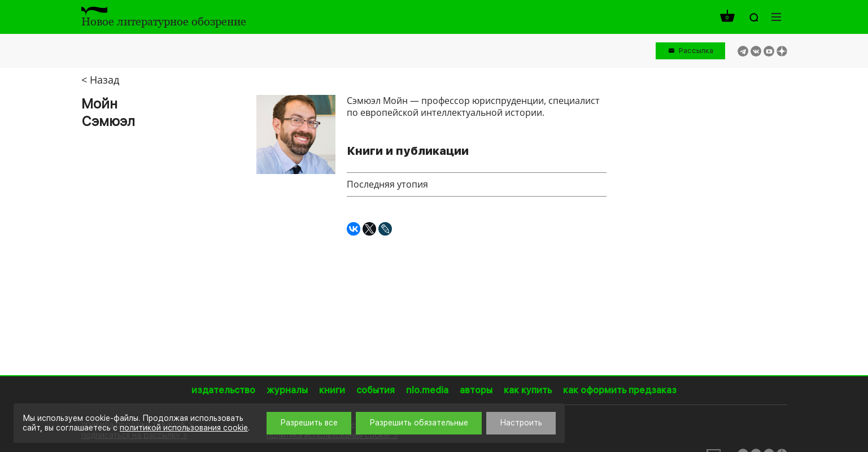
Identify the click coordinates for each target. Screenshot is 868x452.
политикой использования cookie (184, 428)
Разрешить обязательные (419, 423)
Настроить (521, 423)
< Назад (100, 80)
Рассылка (696, 51)
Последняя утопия (387, 184)
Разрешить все (309, 423)
